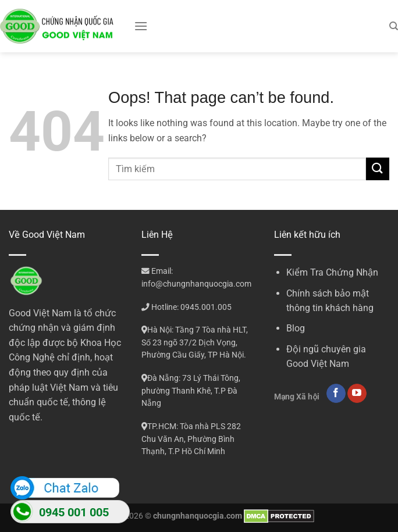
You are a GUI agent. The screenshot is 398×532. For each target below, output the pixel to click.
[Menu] (141, 26)
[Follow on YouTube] (357, 394)
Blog (296, 328)
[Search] (394, 26)
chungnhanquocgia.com (198, 516)
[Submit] (378, 169)
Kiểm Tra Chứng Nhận (332, 272)
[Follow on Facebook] (336, 394)
